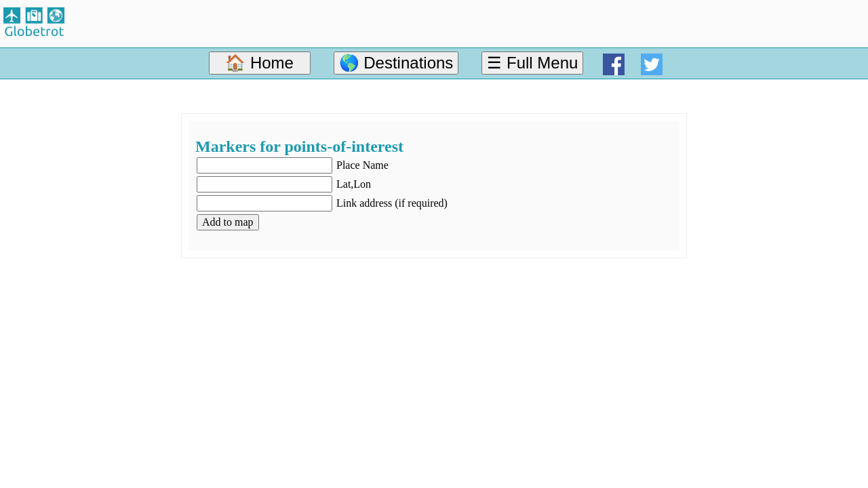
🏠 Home (259, 63)
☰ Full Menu (532, 63)
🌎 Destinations (396, 63)
